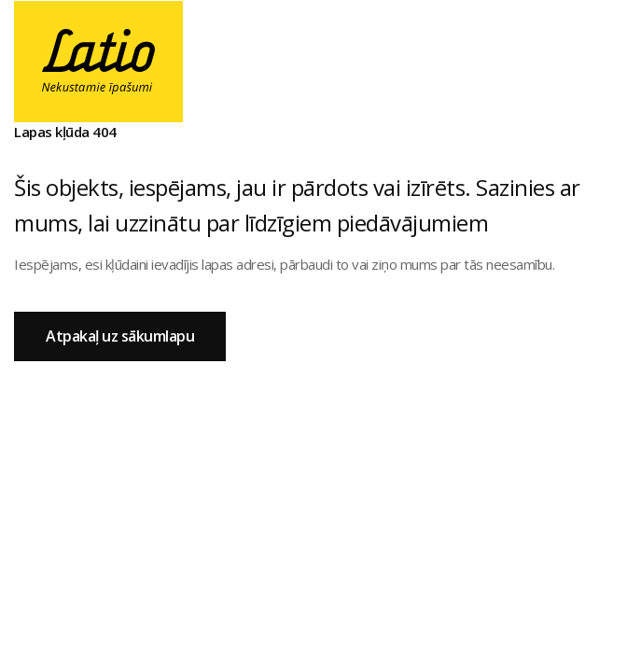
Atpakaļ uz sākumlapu (120, 336)
